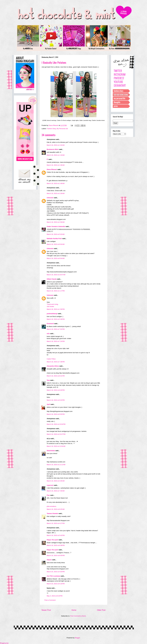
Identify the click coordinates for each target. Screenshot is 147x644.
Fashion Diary (51, 129)
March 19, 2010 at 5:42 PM (56, 535)
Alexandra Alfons (53, 366)
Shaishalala (51, 451)
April (48, 404)
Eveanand (50, 324)
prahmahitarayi (52, 314)
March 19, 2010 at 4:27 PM (56, 523)
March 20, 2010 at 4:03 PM (56, 572)
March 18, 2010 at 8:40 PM (56, 390)
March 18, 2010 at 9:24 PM (56, 400)
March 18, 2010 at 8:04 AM (56, 244)
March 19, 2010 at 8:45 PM (56, 555)
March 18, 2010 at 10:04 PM (56, 424)
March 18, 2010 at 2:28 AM (56, 193)
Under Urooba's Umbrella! (56, 226)
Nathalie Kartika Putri (54, 239)
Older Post (101, 610)
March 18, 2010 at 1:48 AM (56, 183)
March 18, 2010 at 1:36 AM (56, 165)
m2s (48, 334)
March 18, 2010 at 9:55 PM (56, 414)
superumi (50, 485)
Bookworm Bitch (53, 149)
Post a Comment (50, 600)
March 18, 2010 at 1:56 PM (56, 309)
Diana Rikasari (52, 169)
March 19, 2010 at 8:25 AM (56, 509)
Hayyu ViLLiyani (52, 540)
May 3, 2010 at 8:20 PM (55, 596)
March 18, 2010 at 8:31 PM (56, 376)
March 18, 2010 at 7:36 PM (56, 362)
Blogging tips (4, 643)
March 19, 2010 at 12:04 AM (56, 446)
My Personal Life (62, 129)
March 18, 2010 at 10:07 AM (56, 275)
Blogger (77, 638)
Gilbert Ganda (52, 279)
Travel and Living (52, 304)
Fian (48, 495)
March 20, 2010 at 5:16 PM (56, 584)
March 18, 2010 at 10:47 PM (56, 434)
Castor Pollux (51, 359)
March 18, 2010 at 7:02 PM (56, 329)
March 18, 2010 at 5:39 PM (56, 319)
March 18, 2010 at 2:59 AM (56, 222)
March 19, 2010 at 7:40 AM (56, 491)
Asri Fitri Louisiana (54, 576)
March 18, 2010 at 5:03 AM (56, 234)
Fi (47, 159)
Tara (48, 380)
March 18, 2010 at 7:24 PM (56, 341)
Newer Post (46, 610)
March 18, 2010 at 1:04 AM (56, 145)
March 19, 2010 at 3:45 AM (56, 481)
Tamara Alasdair (52, 513)
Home (74, 610)
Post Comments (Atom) (78, 616)
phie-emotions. (52, 506)
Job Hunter (50, 306)
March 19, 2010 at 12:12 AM (56, 465)
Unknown (50, 198)
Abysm (49, 560)
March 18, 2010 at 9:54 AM (56, 258)
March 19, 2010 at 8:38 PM (56, 545)
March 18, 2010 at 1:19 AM (56, 155)
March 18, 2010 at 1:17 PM (56, 291)
